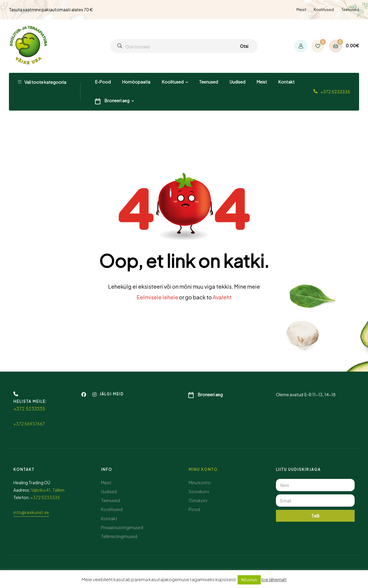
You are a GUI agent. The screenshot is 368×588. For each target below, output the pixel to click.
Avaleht (222, 297)
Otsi (244, 46)
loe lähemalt (274, 579)
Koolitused (324, 10)
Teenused (350, 10)
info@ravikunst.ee (31, 512)
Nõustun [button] (249, 580)
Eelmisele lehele (157, 297)
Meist (301, 10)
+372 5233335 (335, 92)
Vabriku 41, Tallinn (48, 490)
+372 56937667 (29, 424)
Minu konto (203, 470)
